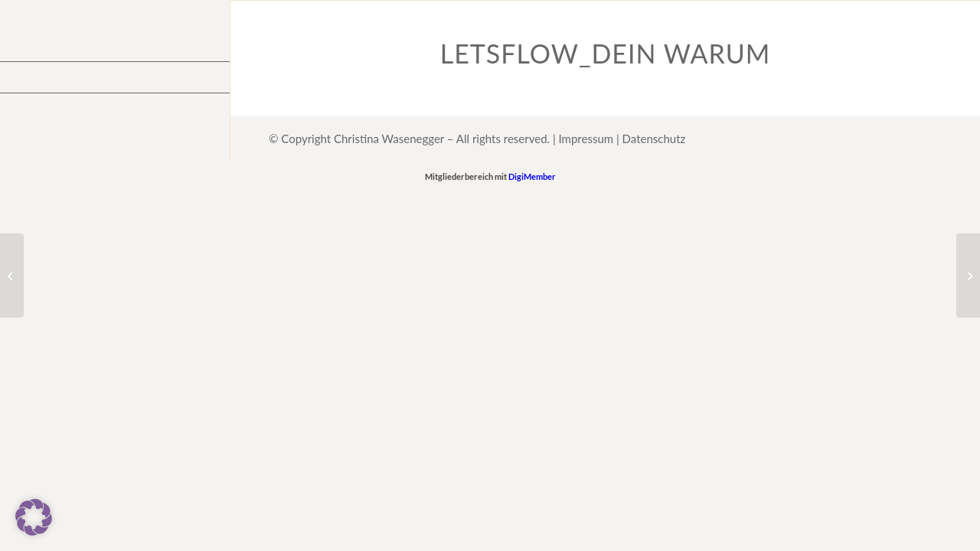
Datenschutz (654, 139)
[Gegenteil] (968, 275)
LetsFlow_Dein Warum (605, 53)
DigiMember (532, 176)
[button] (34, 517)
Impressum (586, 139)
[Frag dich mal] (12, 275)
